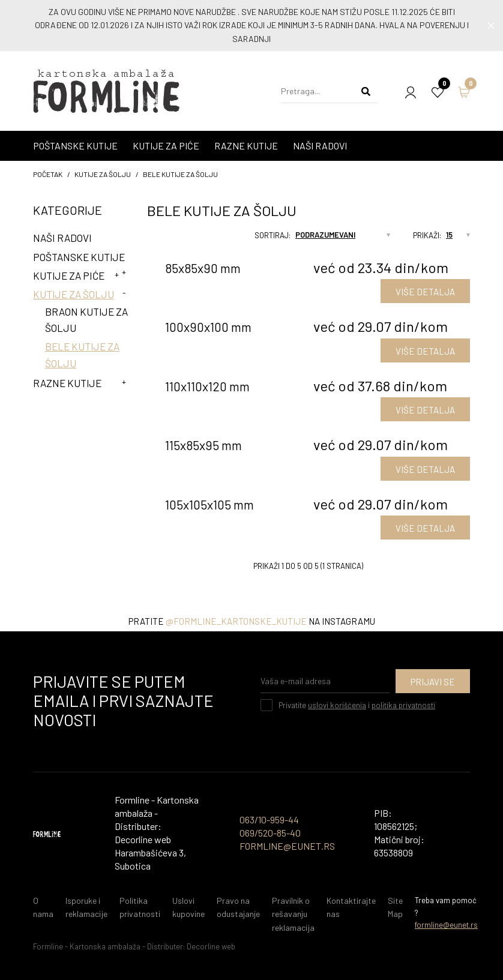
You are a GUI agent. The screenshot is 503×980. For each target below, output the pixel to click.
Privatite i (357, 705)
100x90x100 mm (208, 327)
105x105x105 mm (209, 504)
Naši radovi (62, 238)
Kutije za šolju (103, 174)
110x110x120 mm (207, 386)
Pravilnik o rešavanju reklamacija (293, 914)
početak (48, 174)
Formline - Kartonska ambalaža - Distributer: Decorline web (134, 946)
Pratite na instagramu (252, 621)
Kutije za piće (69, 275)
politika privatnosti (403, 705)
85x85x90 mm (203, 268)
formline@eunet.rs (446, 925)
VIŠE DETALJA (425, 292)
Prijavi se (433, 682)
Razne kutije (67, 383)
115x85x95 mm (203, 445)
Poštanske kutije (79, 257)
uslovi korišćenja (337, 705)
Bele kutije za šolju (180, 174)
